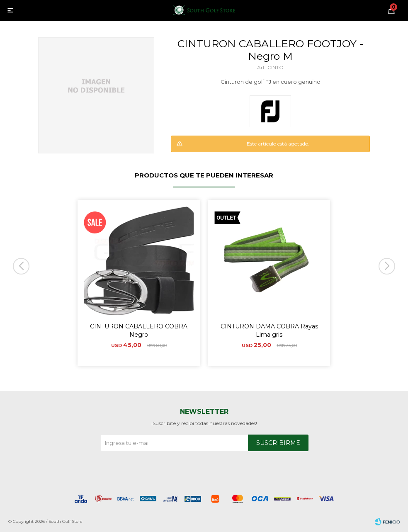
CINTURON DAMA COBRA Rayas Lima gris (269, 330)
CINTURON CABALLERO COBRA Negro (139, 330)
